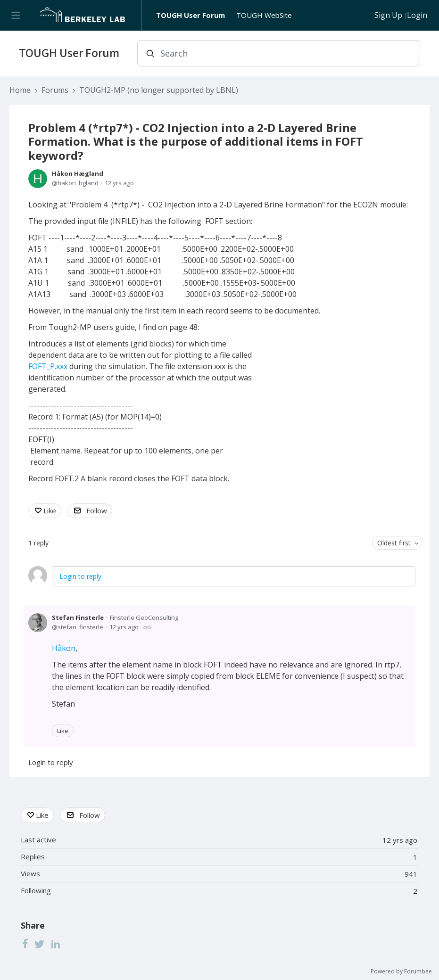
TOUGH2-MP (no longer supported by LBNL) (159, 91)
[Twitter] (40, 944)
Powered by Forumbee (401, 972)
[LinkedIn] (56, 944)
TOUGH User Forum (191, 15)
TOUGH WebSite (264, 15)
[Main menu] (15, 15)
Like (50, 511)
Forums (55, 91)
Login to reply (80, 576)
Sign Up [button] (388, 16)
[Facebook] (25, 944)
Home (20, 91)
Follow (97, 511)
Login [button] (417, 16)
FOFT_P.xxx (48, 366)
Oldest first (394, 543)
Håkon (64, 648)
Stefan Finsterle (78, 618)
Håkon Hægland (78, 173)
